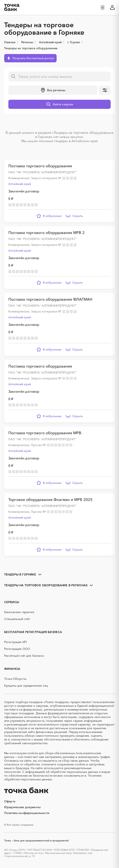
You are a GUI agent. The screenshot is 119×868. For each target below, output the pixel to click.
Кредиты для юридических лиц (26, 686)
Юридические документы (22, 807)
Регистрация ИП (15, 642)
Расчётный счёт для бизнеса (24, 656)
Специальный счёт (17, 619)
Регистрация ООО (17, 649)
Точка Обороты (15, 679)
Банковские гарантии (19, 612)
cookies (33, 753)
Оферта (10, 801)
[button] (53, 90)
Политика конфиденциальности (27, 813)
